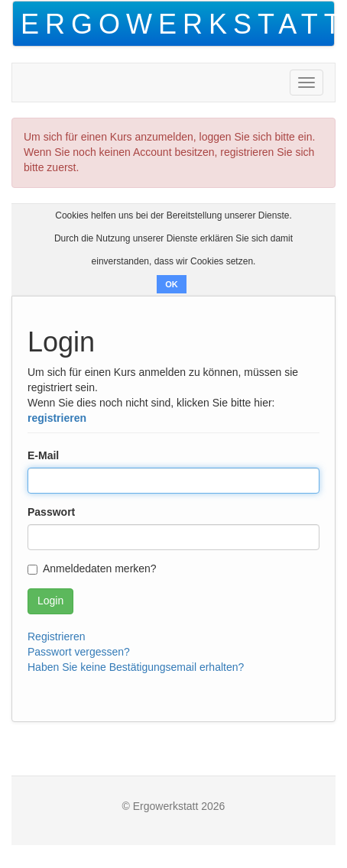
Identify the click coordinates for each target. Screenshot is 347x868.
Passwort (51, 512)
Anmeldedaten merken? (92, 568)
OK (172, 284)
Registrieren (56, 636)
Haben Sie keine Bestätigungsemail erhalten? (136, 667)
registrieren (57, 418)
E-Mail (43, 455)
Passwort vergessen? (79, 652)
